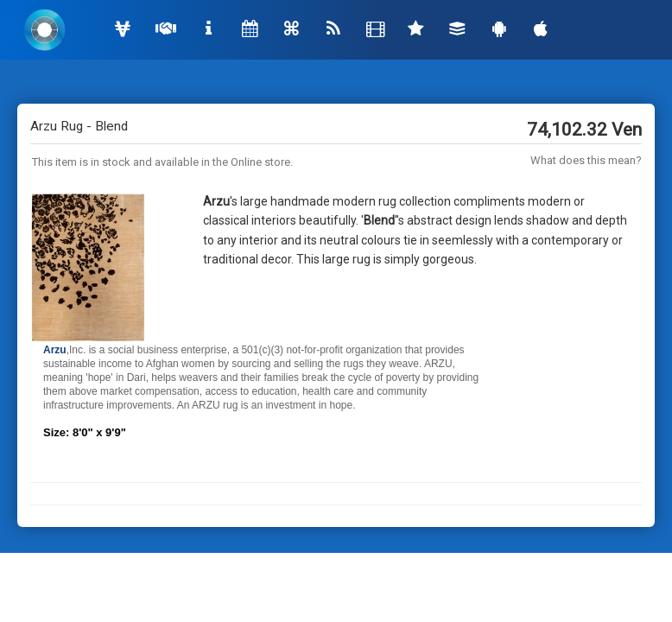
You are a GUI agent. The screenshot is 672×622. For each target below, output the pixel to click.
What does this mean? (586, 160)
